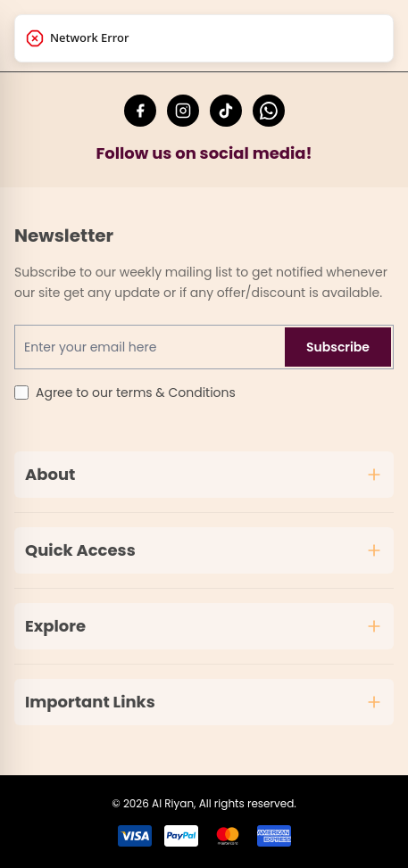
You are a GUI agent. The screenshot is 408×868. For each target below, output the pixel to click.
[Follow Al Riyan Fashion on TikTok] (226, 111)
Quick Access (204, 550)
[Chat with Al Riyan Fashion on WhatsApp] (269, 111)
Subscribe (338, 347)
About (204, 474)
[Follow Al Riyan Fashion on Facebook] (140, 111)
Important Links (204, 702)
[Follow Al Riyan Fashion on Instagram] (183, 111)
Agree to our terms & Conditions (136, 393)
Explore (204, 626)
